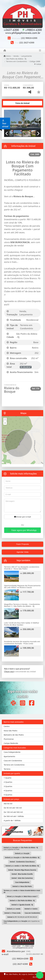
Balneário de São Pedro (14, 735)
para (22, 853)
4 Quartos (8, 790)
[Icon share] (13, 703)
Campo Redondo (11, 743)
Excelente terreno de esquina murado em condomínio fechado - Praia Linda (22, 642)
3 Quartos (8, 786)
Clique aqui (9, 672)
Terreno (7, 769)
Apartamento (9, 756)
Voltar (38, 64)
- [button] (5, 423)
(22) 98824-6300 (29, 38)
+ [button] (5, 419)
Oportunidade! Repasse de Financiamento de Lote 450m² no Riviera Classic (22, 587)
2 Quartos (8, 782)
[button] (38, 120)
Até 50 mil (8, 804)
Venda (16, 56)
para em (22, 857)
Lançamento (26, 56)
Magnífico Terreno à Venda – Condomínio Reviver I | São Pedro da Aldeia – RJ (22, 605)
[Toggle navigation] (40, 51)
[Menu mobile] (5, 51)
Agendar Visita (22, 552)
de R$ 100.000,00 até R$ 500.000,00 (22, 917)
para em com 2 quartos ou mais (21, 848)
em (22, 886)
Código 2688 (35, 61)
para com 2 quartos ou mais (22, 922)
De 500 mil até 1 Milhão (14, 816)
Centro (7, 726)
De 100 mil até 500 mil (13, 812)
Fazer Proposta (23, 544)
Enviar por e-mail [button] (23, 517)
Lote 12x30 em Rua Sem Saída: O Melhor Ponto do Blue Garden (22, 624)
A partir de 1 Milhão (12, 820)
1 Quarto (7, 778)
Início (7, 56)
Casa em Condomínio (13, 761)
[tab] (12, 103)
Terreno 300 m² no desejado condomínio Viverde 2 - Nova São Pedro (22, 568)
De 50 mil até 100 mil (13, 808)
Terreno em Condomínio (16, 61)
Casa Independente (12, 752)
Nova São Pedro (10, 731)
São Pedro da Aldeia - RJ (16, 59)
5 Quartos (8, 795)
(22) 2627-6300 (27, 43)
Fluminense (9, 739)
